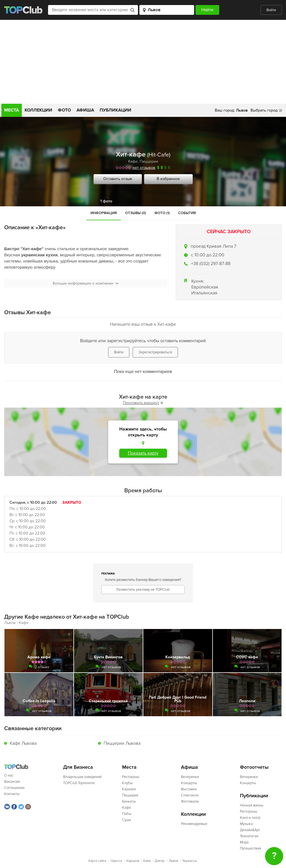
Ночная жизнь (252, 805)
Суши (127, 820)
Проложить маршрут (143, 403)
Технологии (249, 836)
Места (12, 110)
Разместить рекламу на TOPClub (143, 590)
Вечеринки (190, 777)
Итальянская (204, 293)
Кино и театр (250, 818)
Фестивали (190, 801)
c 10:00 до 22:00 (208, 255)
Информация (104, 213)
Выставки (189, 789)
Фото (64, 110)
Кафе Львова (23, 743)
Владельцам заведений (82, 777)
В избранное (168, 179)
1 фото (106, 201)
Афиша (85, 110)
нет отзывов (144, 168)
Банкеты (129, 801)
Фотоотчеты (254, 767)
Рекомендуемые (194, 824)
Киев (147, 861)
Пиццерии (149, 161)
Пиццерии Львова (122, 743)
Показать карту (143, 453)
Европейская (205, 287)
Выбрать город (264, 110)
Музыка (246, 824)
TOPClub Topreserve (79, 783)
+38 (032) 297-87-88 (211, 264)
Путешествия (251, 848)
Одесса (116, 861)
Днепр (160, 861)
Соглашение (14, 788)
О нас (9, 775)
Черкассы (190, 861)
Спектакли (190, 795)
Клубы (127, 783)
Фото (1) (162, 213)
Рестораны (131, 777)
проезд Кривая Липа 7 (214, 246)
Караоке (129, 789)
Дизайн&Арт (250, 830)
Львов (173, 861)
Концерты (189, 783)
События (187, 213)
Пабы (127, 814)
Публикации (115, 110)
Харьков (133, 861)
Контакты (12, 794)
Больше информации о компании (86, 283)
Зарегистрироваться (155, 352)
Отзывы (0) (136, 213)
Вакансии (12, 782)
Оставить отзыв (118, 179)
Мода (244, 842)
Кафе (133, 161)
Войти (271, 10)
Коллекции (38, 110)
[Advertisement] (143, 62)
